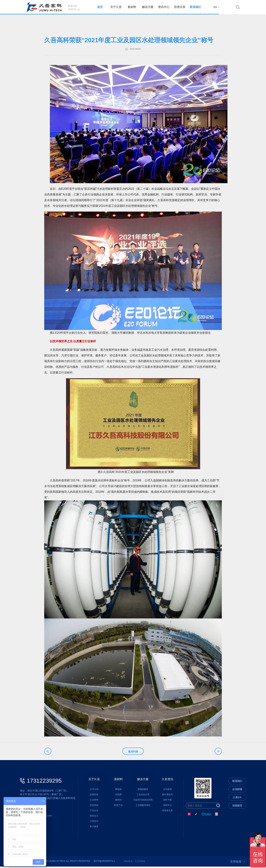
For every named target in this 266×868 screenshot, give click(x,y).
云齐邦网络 (140, 863)
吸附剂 (118, 801)
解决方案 (148, 7)
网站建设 (128, 863)
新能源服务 (143, 791)
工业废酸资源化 (143, 807)
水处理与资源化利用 (143, 801)
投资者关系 (167, 812)
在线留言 (237, 807)
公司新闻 (167, 791)
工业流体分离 (143, 796)
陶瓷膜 (118, 791)
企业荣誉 (94, 801)
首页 (100, 7)
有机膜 (118, 796)
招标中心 (167, 807)
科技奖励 (94, 807)
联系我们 (196, 7)
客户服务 (94, 828)
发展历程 (94, 796)
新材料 (132, 7)
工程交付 (94, 823)
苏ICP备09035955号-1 (104, 863)
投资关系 (180, 7)
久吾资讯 (167, 781)
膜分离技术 (167, 796)
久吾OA (237, 799)
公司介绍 (94, 791)
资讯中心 (164, 7)
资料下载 (167, 801)
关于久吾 (116, 7)
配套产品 (118, 807)
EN (216, 7)
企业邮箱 (237, 791)
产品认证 (94, 812)
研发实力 (94, 817)
